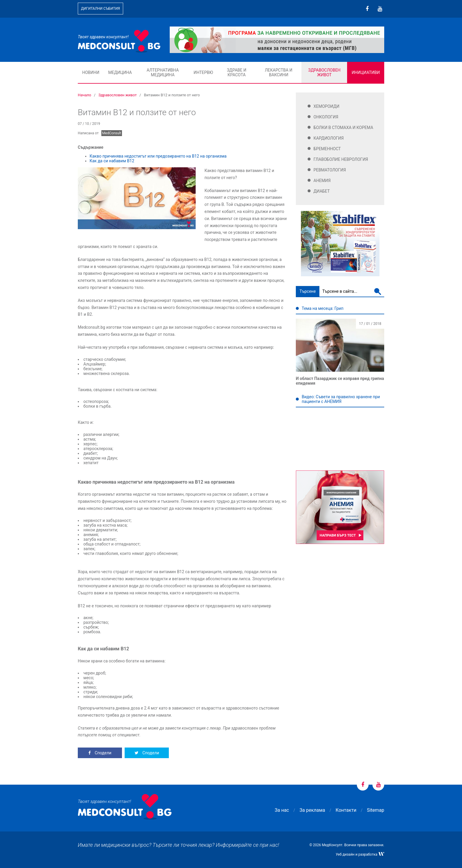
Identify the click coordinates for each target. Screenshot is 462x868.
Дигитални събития (100, 9)
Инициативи (366, 72)
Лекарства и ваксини (279, 72)
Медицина (120, 72)
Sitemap (376, 810)
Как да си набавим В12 (112, 161)
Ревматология (330, 170)
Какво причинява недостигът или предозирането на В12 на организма (158, 156)
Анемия (322, 181)
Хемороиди (326, 106)
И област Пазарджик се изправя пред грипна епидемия (340, 381)
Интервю (203, 72)
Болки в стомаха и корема (343, 128)
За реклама (312, 810)
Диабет (322, 191)
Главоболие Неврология (341, 159)
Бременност (327, 149)
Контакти (346, 810)
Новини (91, 72)
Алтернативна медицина (163, 72)
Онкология (326, 117)
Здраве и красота (237, 72)
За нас (282, 810)
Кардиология (329, 138)
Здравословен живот (324, 72)
